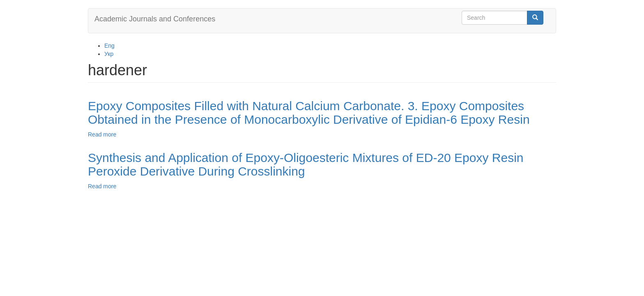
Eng (109, 46)
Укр (109, 54)
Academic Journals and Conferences (155, 19)
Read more (102, 134)
